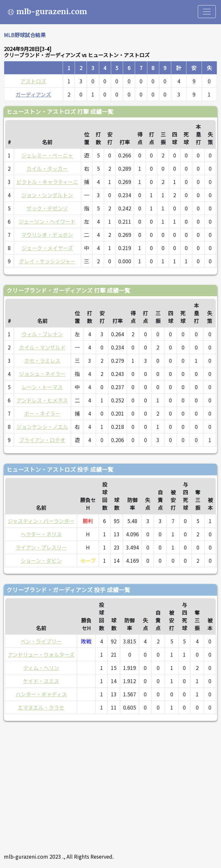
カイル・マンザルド (42, 347)
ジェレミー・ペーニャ (47, 155)
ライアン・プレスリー (41, 547)
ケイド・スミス (41, 681)
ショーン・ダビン (41, 560)
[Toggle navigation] (207, 12)
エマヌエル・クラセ (41, 707)
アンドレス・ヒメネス (42, 400)
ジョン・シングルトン (47, 195)
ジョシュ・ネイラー (42, 374)
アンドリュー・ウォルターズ (41, 654)
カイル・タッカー (47, 168)
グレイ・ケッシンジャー (47, 261)
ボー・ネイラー (42, 413)
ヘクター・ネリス (41, 534)
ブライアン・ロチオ (42, 440)
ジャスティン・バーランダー (41, 521)
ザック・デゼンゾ (47, 208)
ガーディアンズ (33, 94)
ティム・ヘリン (41, 668)
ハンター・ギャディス (41, 694)
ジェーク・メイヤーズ (47, 248)
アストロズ (33, 81)
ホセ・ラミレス (42, 360)
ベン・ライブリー (41, 641)
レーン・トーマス (42, 387)
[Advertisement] (111, 784)
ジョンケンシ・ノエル (42, 427)
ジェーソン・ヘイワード (47, 221)
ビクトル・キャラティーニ (47, 182)
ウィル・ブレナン (42, 334)
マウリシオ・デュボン (47, 235)
